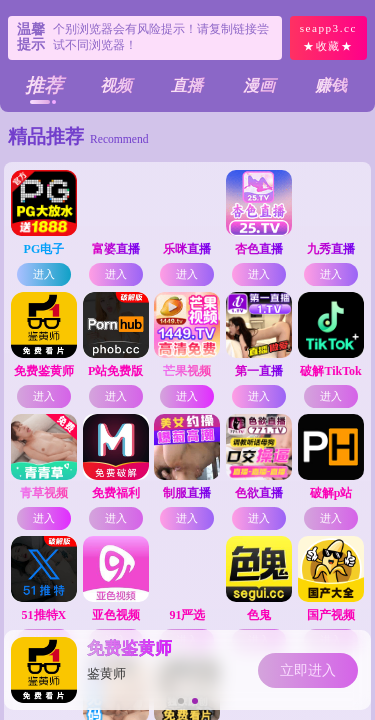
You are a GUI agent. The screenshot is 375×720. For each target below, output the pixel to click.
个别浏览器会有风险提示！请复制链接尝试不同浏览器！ (161, 37)
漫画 (259, 85)
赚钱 (331, 85)
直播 (187, 85)
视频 (116, 85)
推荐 (44, 85)
